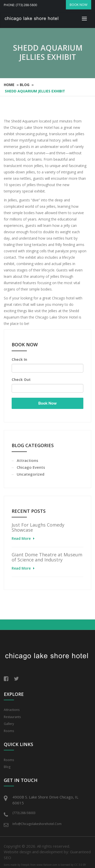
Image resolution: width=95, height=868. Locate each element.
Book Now (48, 403)
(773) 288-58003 (24, 813)
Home (9, 85)
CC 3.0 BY (80, 865)
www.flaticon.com (47, 865)
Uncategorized (31, 474)
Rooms (9, 731)
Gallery (9, 724)
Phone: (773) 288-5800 (20, 5)
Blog (25, 85)
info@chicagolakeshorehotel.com (37, 824)
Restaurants (12, 717)
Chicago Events (31, 467)
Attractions (27, 460)
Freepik (25, 865)
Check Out (21, 380)
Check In (19, 359)
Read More (21, 538)
